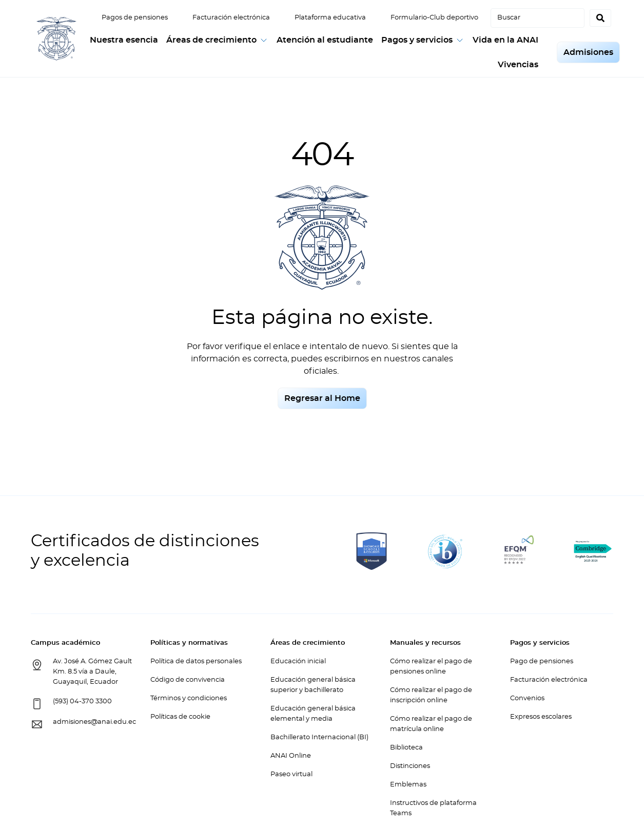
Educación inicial (298, 661)
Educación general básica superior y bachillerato (313, 685)
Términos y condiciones (189, 698)
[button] (217, 40)
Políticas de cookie (180, 717)
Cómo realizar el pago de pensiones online (431, 667)
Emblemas (408, 785)
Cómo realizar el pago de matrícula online (431, 724)
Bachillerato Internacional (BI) (319, 737)
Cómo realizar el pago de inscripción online (431, 695)
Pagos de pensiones (135, 18)
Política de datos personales (196, 661)
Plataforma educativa (330, 18)
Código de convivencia (188, 680)
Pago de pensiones (542, 661)
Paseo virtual (291, 774)
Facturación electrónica (231, 18)
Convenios (527, 698)
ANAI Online (291, 756)
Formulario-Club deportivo (434, 18)
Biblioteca (406, 748)
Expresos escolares (541, 717)
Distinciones (410, 766)
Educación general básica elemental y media (313, 714)
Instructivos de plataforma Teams (433, 808)
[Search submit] (600, 18)
